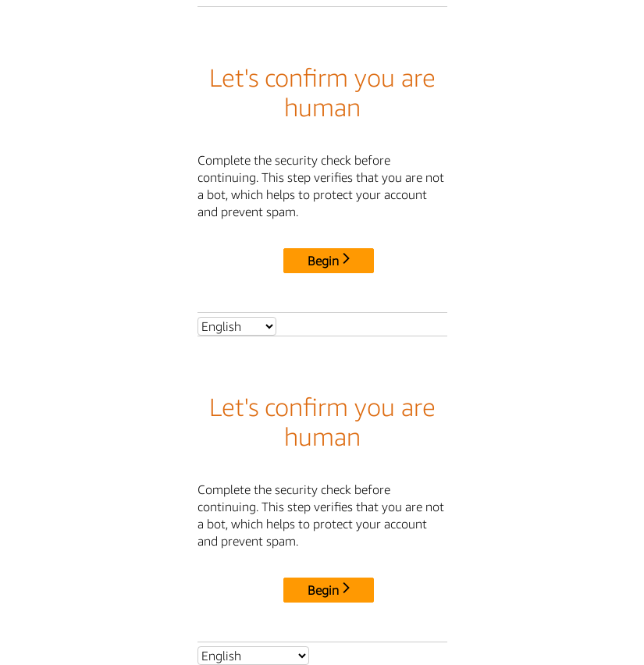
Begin (329, 261)
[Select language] (237, 326)
